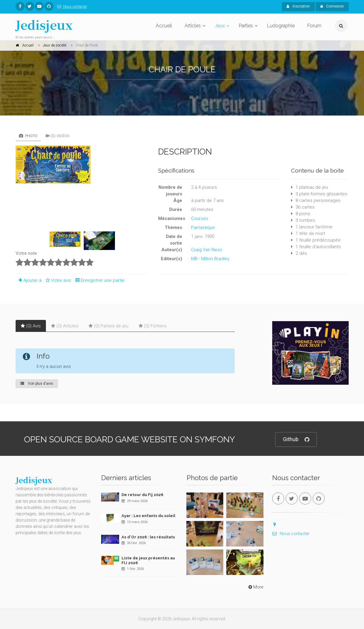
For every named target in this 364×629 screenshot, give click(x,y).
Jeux (220, 26)
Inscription (298, 6)
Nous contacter (71, 7)
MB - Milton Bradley (210, 259)
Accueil (164, 26)
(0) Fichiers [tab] (153, 326)
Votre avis (57, 280)
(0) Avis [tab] (31, 326)
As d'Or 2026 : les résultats (148, 537)
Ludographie (281, 26)
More (255, 587)
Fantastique (203, 227)
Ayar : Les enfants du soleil (148, 516)
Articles (193, 26)
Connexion (332, 6)
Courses (200, 218)
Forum (314, 26)
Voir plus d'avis (37, 384)
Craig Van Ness (207, 250)
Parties (246, 26)
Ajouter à (29, 280)
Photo (28, 136)
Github (296, 439)
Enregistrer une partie (98, 280)
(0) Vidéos (58, 136)
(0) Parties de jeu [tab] (108, 326)
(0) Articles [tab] (65, 326)
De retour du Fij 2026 (142, 495)
